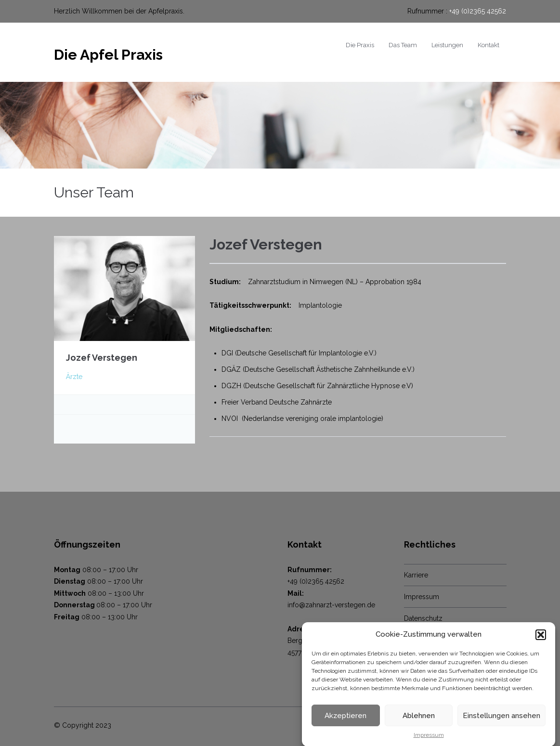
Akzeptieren (345, 721)
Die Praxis (360, 45)
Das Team (403, 45)
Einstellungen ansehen (501, 721)
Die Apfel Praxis (108, 55)
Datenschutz (423, 618)
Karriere (416, 575)
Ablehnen (419, 721)
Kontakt (488, 45)
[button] (541, 640)
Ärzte (74, 377)
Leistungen (447, 45)
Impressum (429, 741)
